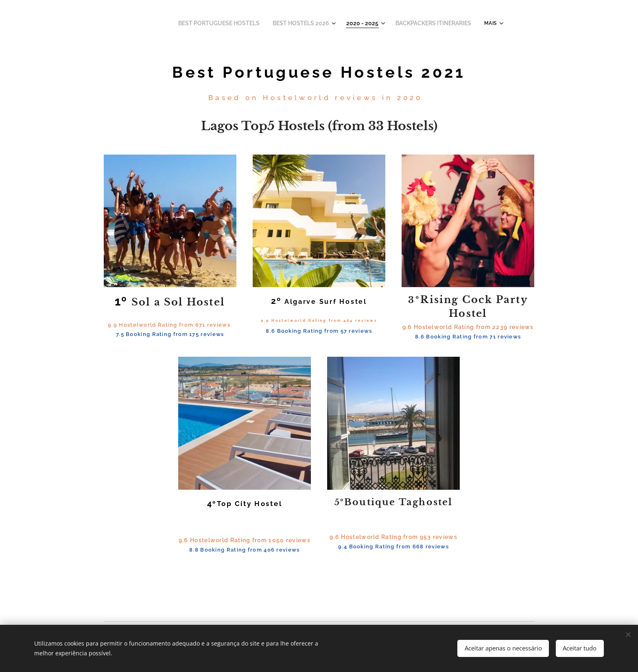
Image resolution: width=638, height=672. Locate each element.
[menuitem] (236, 23)
